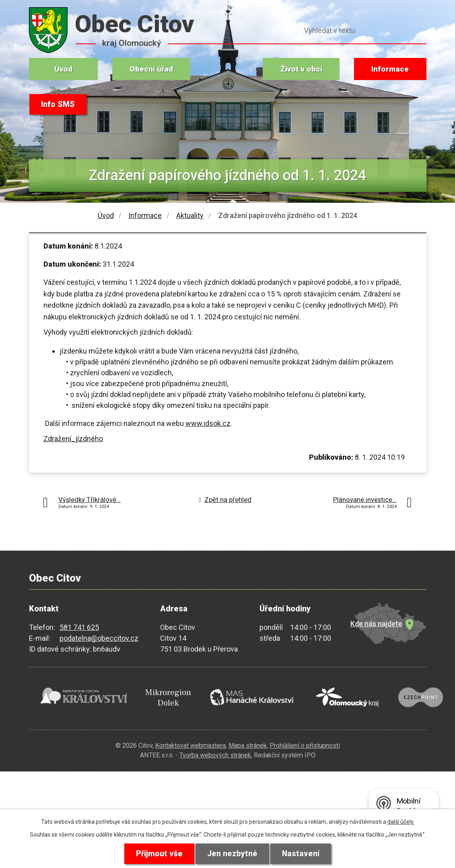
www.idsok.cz (208, 423)
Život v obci (301, 69)
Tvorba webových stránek (215, 752)
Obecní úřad (151, 69)
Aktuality (190, 215)
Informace (390, 69)
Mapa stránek (248, 742)
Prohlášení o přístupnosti (305, 742)
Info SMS (59, 105)
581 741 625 (79, 627)
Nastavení (301, 854)
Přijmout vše (159, 854)
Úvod (63, 69)
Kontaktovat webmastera (190, 742)
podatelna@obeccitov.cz (99, 638)
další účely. (401, 821)
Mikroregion (152, 696)
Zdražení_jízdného (73, 439)
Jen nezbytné (232, 854)
